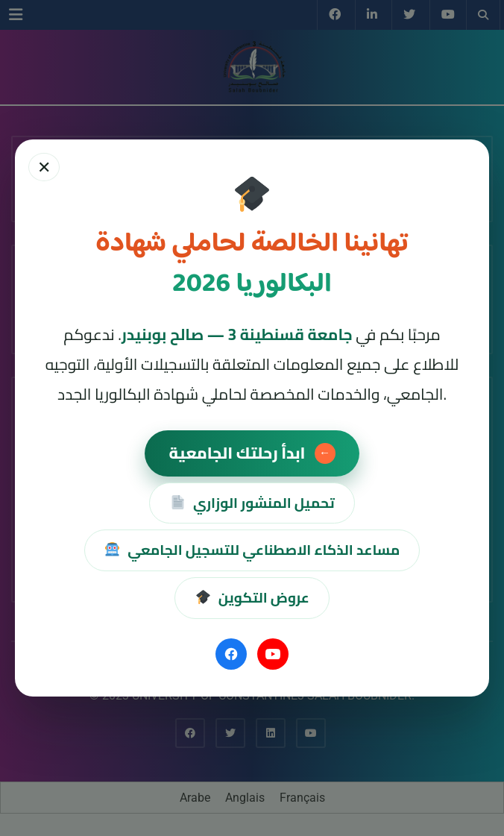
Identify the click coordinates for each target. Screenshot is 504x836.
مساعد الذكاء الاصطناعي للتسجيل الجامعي (252, 550)
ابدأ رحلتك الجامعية (252, 453)
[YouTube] (273, 654)
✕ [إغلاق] (44, 167)
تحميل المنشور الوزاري (252, 503)
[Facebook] (231, 654)
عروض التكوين (252, 597)
